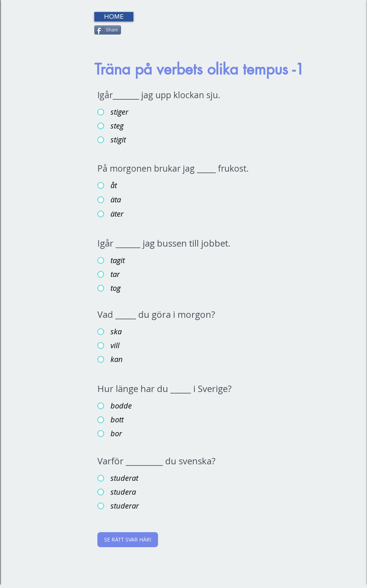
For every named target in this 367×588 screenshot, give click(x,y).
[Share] (108, 30)
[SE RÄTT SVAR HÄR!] (128, 540)
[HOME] (114, 17)
